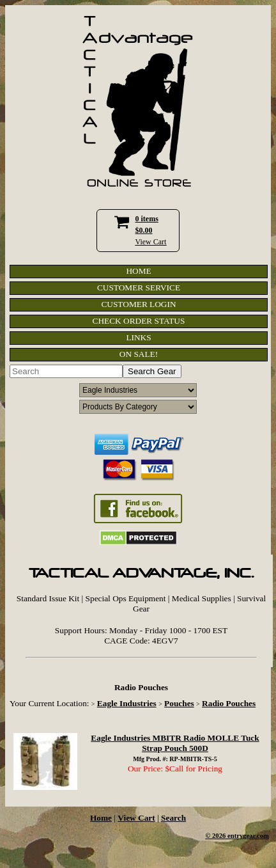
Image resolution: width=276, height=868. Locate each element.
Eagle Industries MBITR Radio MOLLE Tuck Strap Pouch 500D (175, 743)
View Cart (151, 242)
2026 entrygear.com (241, 836)
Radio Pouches (229, 703)
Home (101, 818)
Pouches (179, 703)
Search (173, 818)
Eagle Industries (127, 703)
